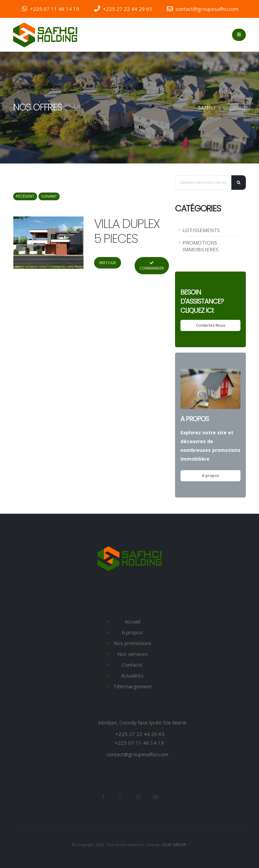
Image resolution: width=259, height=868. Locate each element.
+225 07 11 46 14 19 (51, 9)
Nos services (133, 654)
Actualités (132, 675)
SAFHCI (207, 107)
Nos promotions (133, 643)
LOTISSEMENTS (201, 230)
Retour (108, 263)
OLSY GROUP (174, 845)
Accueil (133, 621)
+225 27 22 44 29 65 (123, 9)
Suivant (49, 196)
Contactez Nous (210, 325)
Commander (152, 266)
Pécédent (25, 196)
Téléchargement (133, 686)
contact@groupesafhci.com (203, 9)
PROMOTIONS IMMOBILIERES (200, 246)
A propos (210, 475)
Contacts (132, 665)
